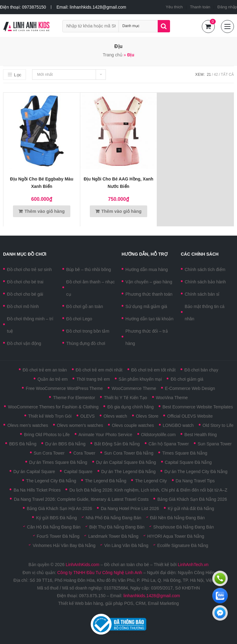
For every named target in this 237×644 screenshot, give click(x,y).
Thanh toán (200, 7)
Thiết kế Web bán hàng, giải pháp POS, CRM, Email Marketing (118, 603)
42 (216, 75)
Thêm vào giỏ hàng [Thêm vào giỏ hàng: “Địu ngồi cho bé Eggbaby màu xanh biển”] (44, 211)
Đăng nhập (227, 7)
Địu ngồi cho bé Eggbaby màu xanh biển (42, 183)
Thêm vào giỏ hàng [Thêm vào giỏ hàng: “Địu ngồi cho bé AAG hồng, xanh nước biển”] (121, 211)
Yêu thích (174, 7)
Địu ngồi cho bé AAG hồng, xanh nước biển (118, 183)
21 (209, 75)
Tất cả (227, 75)
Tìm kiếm (164, 26)
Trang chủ (113, 55)
